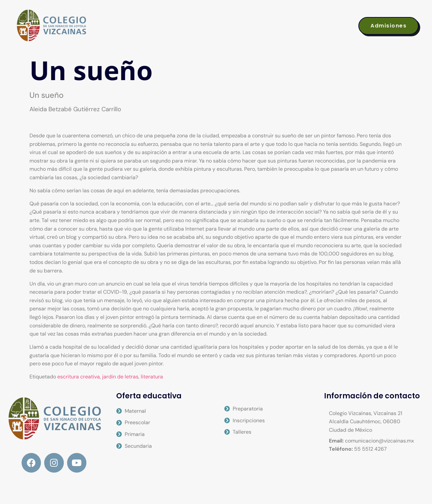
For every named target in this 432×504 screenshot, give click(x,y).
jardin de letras (120, 377)
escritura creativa (79, 377)
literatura (152, 377)
